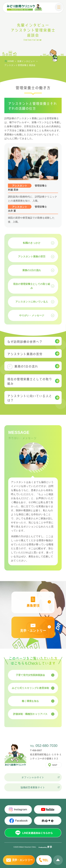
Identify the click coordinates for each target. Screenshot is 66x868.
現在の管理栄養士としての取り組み (32, 286)
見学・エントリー (22, 860)
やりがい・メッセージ (32, 315)
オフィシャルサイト (33, 777)
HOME (11, 61)
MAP (55, 765)
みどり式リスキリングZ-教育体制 (30, 688)
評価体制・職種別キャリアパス (30, 714)
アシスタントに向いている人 (32, 302)
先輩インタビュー (26, 61)
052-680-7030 (46, 746)
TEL (45, 860)
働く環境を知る (30, 701)
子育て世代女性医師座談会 (30, 675)
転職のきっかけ (32, 243)
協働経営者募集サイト (33, 787)
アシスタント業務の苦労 (32, 256)
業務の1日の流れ (32, 270)
